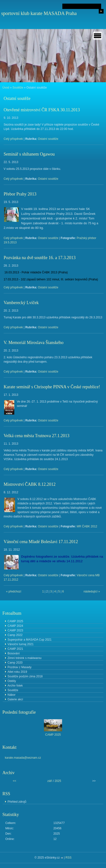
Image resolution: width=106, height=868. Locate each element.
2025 (58, 781)
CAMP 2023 (15, 630)
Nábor (12, 695)
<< (15, 781)
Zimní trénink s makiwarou (24, 658)
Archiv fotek (15, 686)
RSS (69, 858)
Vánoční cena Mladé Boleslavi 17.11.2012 (41, 542)
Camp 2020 (15, 663)
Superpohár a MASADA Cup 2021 (29, 640)
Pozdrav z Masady (20, 667)
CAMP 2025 (15, 621)
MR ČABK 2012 (87, 526)
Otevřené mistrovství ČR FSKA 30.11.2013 (42, 110)
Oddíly (12, 681)
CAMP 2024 (15, 626)
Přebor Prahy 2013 (20, 194)
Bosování (14, 653)
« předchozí (14, 591)
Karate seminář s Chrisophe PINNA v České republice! (52, 387)
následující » (92, 591)
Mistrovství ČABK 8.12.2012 (30, 484)
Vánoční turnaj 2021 (20, 644)
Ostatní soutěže (48, 139)
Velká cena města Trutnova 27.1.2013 (37, 436)
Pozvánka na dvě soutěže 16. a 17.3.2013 (40, 258)
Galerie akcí (15, 699)
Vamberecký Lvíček (21, 303)
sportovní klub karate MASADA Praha (39, 13)
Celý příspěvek (13, 139)
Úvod (6, 88)
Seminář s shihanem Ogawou (29, 154)
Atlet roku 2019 (17, 672)
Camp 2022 (15, 635)
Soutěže (18, 88)
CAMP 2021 (15, 649)
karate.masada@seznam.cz (23, 758)
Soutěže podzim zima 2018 (25, 676)
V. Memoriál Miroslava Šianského (34, 343)
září (50, 781)
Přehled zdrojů (17, 802)
